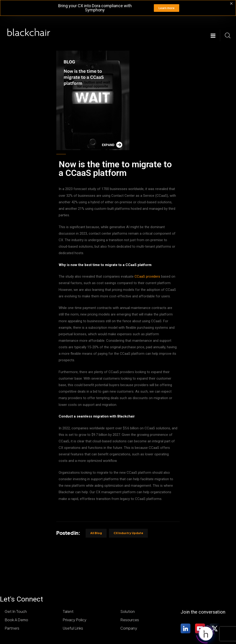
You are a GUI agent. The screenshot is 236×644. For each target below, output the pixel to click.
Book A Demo (16, 620)
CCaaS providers (147, 276)
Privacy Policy (74, 620)
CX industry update (128, 533)
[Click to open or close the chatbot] (206, 633)
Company (129, 628)
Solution (128, 611)
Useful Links (73, 628)
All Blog (96, 533)
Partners (12, 628)
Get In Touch (16, 611)
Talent (68, 611)
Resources (130, 620)
